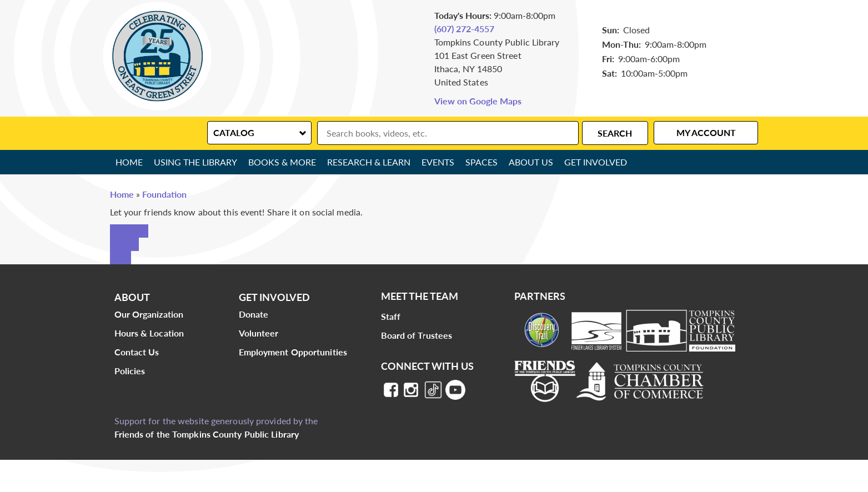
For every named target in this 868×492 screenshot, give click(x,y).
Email (121, 257)
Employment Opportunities (293, 352)
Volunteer (259, 333)
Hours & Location (149, 333)
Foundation (164, 194)
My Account (706, 132)
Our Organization (149, 314)
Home (129, 162)
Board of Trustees (417, 335)
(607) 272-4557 (464, 29)
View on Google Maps (478, 101)
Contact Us (137, 352)
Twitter (124, 244)
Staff (391, 316)
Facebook (129, 231)
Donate (254, 314)
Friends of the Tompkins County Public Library (207, 434)
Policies (130, 371)
